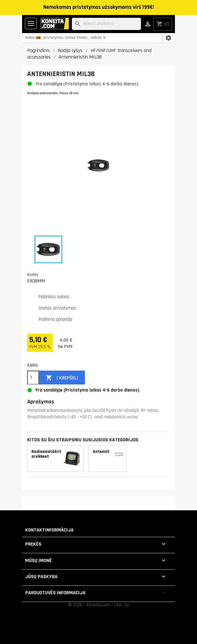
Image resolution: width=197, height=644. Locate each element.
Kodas (33, 275)
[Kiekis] (33, 378)
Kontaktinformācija (49, 530)
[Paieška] (106, 24)
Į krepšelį (62, 378)
